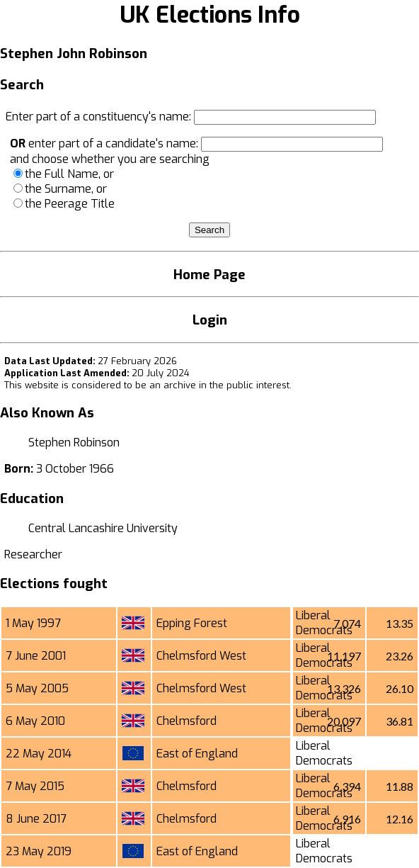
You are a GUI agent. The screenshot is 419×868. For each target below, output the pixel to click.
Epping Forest (192, 623)
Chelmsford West (201, 656)
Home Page (209, 275)
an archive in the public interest (219, 385)
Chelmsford (186, 721)
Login (210, 320)
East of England (197, 754)
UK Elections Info (210, 15)
